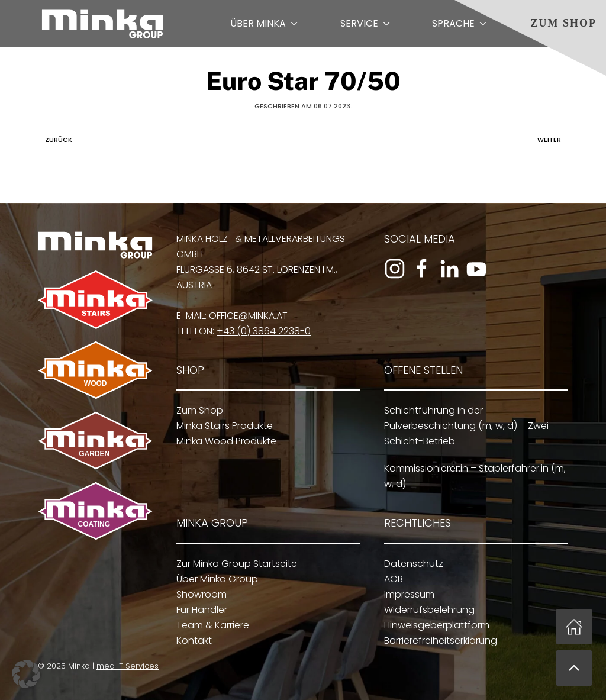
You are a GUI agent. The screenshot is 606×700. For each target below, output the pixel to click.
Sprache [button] (459, 23)
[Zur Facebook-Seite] (422, 269)
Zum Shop (563, 23)
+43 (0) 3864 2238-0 (264, 331)
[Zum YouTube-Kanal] (476, 269)
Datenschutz (411, 564)
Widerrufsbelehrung (427, 610)
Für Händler (199, 610)
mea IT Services (125, 666)
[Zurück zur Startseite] (102, 24)
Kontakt (192, 641)
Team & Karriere (210, 625)
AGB (391, 579)
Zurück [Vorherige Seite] (56, 140)
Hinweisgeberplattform (434, 625)
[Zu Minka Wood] (95, 369)
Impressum (407, 594)
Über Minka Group (215, 579)
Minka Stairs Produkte (225, 426)
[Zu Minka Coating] (93, 510)
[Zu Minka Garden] (95, 440)
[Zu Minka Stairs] (95, 299)
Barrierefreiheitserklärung (438, 641)
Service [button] (365, 23)
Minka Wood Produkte (226, 441)
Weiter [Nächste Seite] (552, 140)
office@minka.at (248, 316)
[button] (574, 668)
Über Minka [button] (264, 23)
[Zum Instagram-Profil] (395, 269)
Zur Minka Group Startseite (234, 564)
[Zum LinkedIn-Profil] (449, 269)
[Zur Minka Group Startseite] (95, 245)
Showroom (199, 594)
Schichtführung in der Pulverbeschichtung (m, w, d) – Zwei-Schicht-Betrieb (469, 426)
